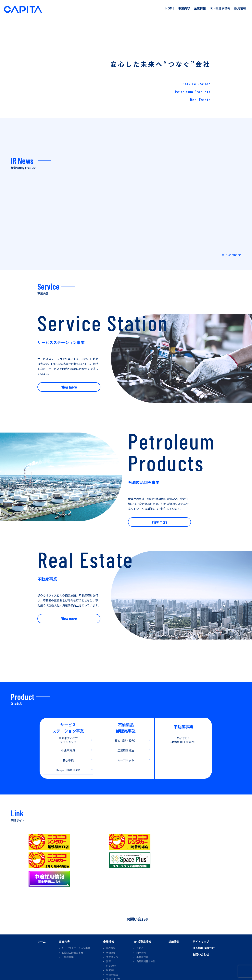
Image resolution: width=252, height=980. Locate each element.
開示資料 (141, 931)
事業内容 (184, 8)
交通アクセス (113, 957)
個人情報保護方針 (204, 926)
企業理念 (111, 944)
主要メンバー (113, 935)
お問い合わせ (138, 898)
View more (232, 250)
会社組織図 (112, 953)
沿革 (108, 940)
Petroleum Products (193, 92)
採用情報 (240, 8)
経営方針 (111, 949)
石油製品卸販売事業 (72, 931)
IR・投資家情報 (220, 8)
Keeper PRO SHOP (68, 766)
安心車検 (68, 756)
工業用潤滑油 (126, 746)
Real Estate (200, 100)
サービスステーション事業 (76, 926)
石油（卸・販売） (126, 736)
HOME (170, 8)
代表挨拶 (111, 926)
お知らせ (141, 926)
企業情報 (200, 8)
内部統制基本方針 (146, 940)
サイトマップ (201, 920)
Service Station (197, 84)
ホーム (42, 920)
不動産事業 (68, 935)
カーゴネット (126, 756)
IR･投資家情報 (142, 920)
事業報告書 (142, 935)
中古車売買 (68, 746)
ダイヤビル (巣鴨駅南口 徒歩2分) (183, 736)
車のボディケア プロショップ (68, 736)
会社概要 (111, 931)
